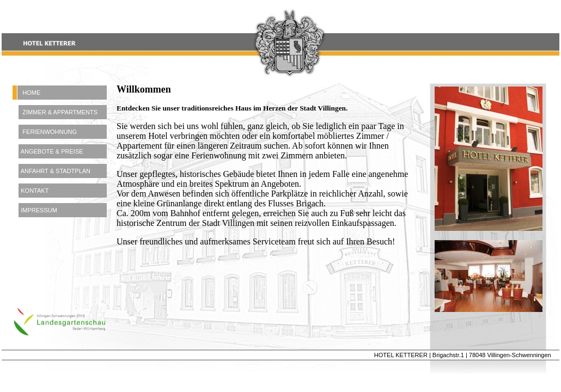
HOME (26, 93)
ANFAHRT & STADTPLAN (51, 171)
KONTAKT (31, 191)
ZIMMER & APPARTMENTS (55, 112)
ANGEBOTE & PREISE (48, 151)
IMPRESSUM (35, 210)
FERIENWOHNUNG (45, 132)
